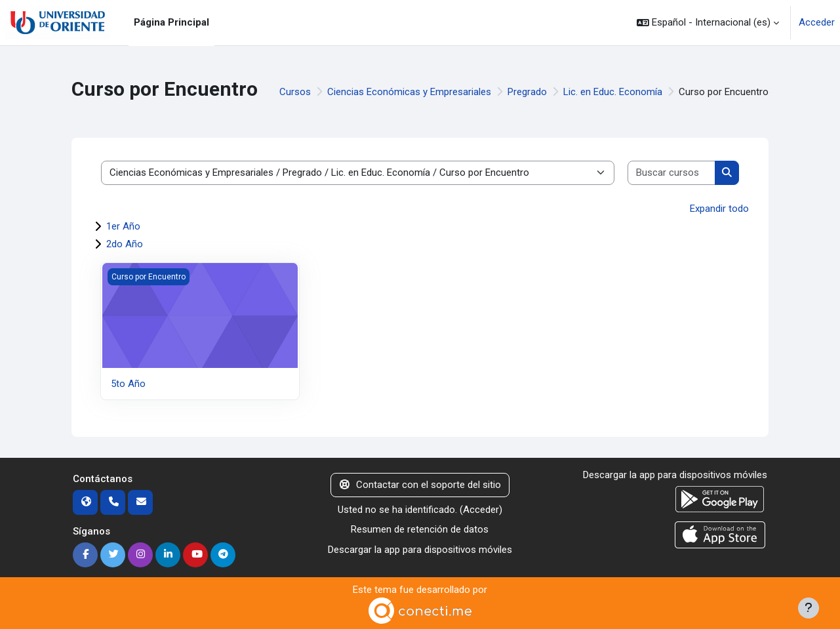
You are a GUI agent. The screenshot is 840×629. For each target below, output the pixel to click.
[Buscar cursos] (672, 173)
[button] (708, 23)
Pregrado (527, 92)
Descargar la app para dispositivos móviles (420, 550)
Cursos (295, 92)
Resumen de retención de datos (420, 529)
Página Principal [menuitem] (171, 22)
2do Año (125, 244)
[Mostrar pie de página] (809, 608)
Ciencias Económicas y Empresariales (409, 92)
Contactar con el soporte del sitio (420, 485)
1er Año (123, 226)
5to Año (128, 384)
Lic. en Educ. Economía (613, 92)
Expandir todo (719, 209)
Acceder (817, 22)
